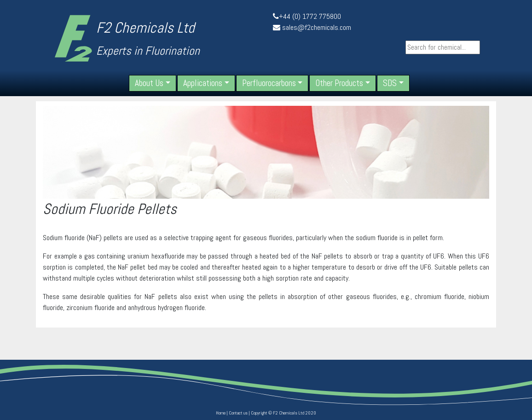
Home (221, 413)
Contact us (238, 413)
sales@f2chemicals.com (317, 27)
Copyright (259, 413)
